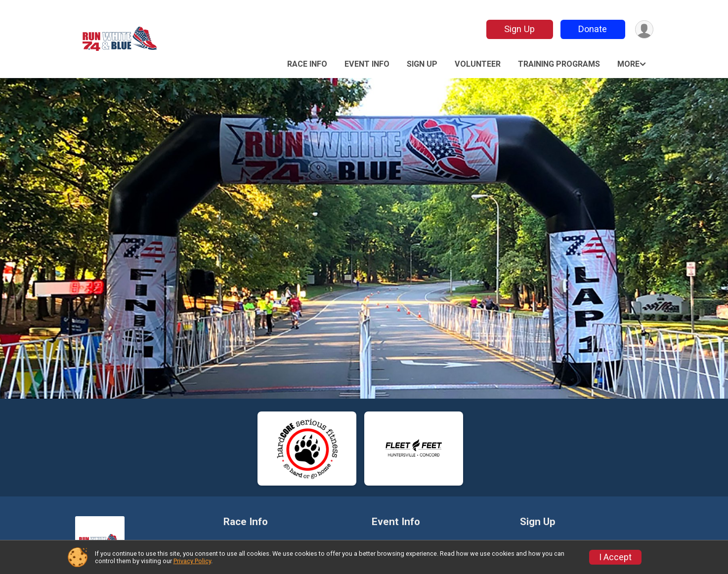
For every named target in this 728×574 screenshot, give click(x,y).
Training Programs (559, 64)
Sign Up (519, 29)
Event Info (367, 64)
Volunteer (478, 64)
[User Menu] (644, 29)
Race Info (307, 64)
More (628, 64)
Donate (593, 29)
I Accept (615, 557)
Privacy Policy (192, 561)
